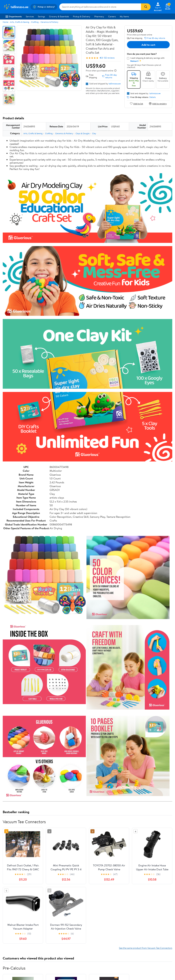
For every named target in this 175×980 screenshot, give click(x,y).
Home (5, 22)
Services (30, 16)
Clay (94, 133)
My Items (124, 16)
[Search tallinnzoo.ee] (100, 7)
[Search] (146, 7)
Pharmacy (99, 16)
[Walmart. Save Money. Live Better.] (16, 7)
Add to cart (148, 45)
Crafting (35, 22)
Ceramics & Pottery (49, 22)
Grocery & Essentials (59, 16)
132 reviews (109, 58)
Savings (41, 16)
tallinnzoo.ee (115, 84)
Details (153, 97)
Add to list (136, 103)
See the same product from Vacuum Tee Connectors (146, 948)
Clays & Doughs (83, 133)
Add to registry (158, 103)
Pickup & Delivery (82, 16)
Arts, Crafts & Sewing (20, 22)
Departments (14, 16)
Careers (112, 16)
